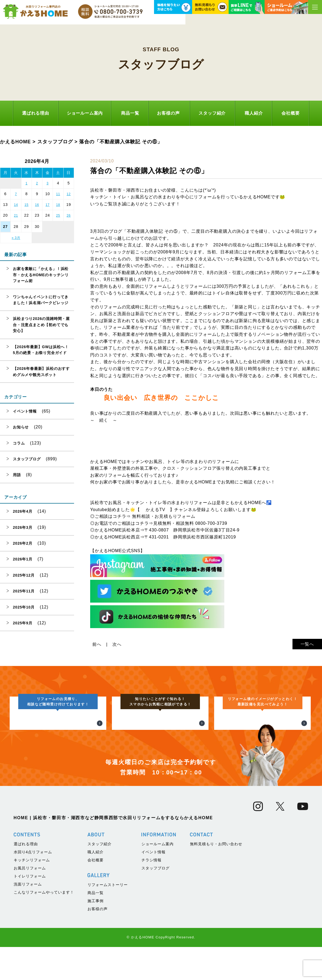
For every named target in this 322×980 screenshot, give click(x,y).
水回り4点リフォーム (33, 959)
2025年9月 (23, 623)
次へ (117, 644)
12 (69, 194)
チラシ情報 (151, 967)
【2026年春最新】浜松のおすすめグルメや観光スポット (41, 371)
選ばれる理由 (36, 113)
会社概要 (290, 113)
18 (58, 205)
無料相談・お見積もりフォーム (164, 516)
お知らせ (21, 427)
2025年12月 (24, 575)
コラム (19, 443)
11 (58, 194)
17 (48, 205)
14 (16, 205)
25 (58, 216)
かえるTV (155, 510)
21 (16, 216)
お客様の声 (168, 113)
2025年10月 (24, 607)
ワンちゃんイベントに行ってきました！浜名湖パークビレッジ (41, 300)
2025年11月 (24, 591)
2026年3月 (23, 527)
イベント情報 (25, 411)
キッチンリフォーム (32, 967)
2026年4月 (23, 511)
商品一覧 (130, 113)
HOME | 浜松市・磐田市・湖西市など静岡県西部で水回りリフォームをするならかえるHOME (113, 925)
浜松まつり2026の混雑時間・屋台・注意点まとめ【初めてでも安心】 (41, 325)
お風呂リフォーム (30, 975)
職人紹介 (254, 113)
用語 (17, 475)
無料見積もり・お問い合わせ (216, 951)
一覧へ (307, 644)
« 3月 (16, 238)
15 (26, 205)
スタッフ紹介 (212, 113)
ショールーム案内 (85, 113)
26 (69, 216)
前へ (97, 644)
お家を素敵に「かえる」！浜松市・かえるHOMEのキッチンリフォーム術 (41, 275)
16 (37, 205)
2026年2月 (23, 543)
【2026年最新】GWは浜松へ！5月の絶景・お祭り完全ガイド (41, 350)
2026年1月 (23, 559)
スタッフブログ (27, 459)
